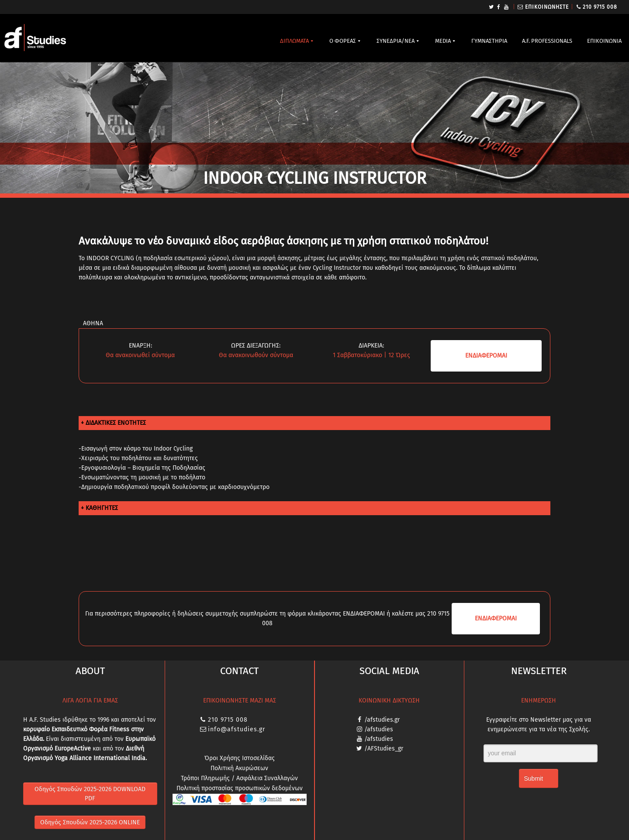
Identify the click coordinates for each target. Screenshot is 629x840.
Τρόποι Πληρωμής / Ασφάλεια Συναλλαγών (239, 778)
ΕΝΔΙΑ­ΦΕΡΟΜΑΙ (486, 356)
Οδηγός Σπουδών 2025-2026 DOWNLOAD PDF (90, 794)
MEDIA (443, 41)
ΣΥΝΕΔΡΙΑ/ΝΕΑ (396, 41)
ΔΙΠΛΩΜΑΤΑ (294, 41)
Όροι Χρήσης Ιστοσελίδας (240, 758)
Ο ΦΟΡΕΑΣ (343, 41)
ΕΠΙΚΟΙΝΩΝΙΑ (604, 41)
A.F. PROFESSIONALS (547, 41)
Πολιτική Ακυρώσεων (239, 768)
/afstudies (379, 729)
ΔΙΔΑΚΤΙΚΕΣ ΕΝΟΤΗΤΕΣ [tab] (116, 423)
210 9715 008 (600, 7)
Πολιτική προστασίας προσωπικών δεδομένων (240, 788)
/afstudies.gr (382, 720)
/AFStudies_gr (384, 749)
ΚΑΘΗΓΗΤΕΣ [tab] (102, 508)
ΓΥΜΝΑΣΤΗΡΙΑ (489, 41)
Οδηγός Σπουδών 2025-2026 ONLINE (90, 822)
